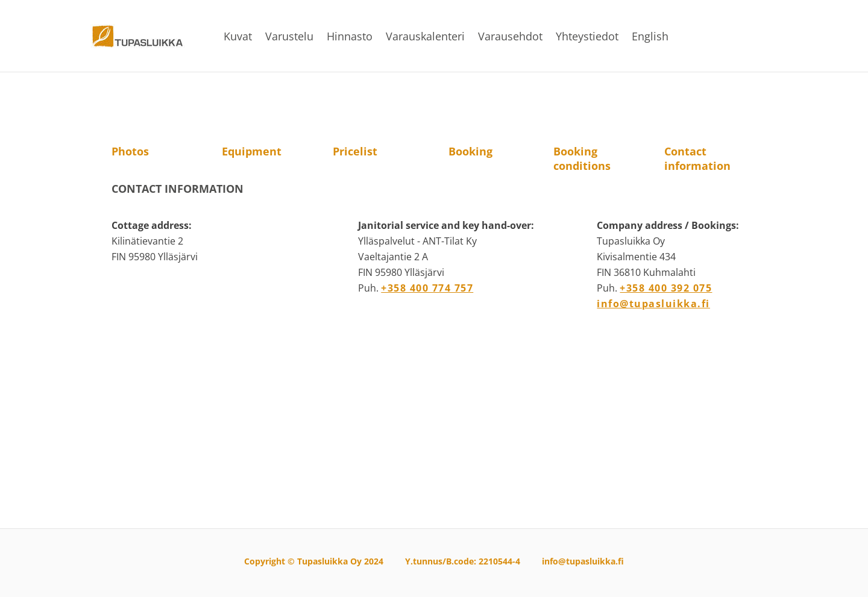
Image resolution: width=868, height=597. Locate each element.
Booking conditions (582, 158)
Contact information (697, 158)
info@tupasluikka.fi (653, 304)
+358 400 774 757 (427, 288)
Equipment (252, 151)
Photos (130, 151)
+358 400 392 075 (666, 288)
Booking (470, 151)
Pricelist (355, 151)
